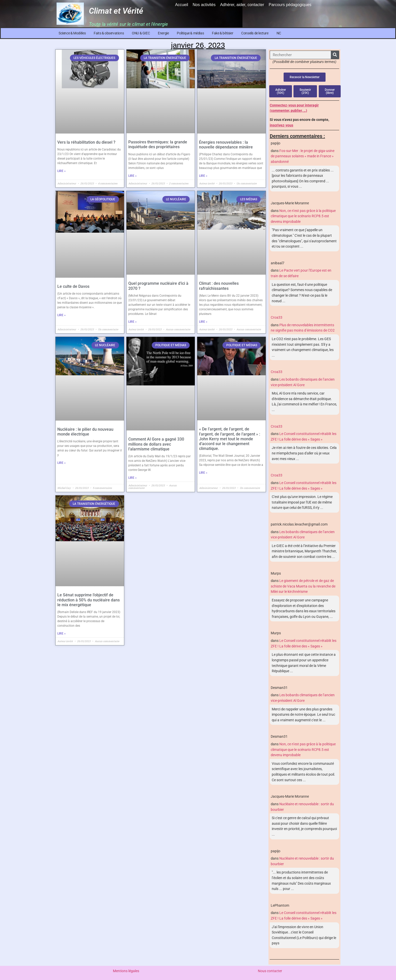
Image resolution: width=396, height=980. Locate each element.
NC (279, 33)
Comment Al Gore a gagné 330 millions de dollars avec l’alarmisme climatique (156, 444)
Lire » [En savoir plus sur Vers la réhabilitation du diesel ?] (61, 171)
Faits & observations (109, 33)
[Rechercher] (335, 55)
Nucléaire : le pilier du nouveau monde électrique (85, 432)
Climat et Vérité (116, 11)
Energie (163, 33)
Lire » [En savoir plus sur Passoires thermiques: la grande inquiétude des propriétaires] (132, 176)
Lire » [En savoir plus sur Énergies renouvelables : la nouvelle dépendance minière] (203, 176)
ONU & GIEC (141, 33)
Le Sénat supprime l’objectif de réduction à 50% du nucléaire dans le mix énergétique (89, 600)
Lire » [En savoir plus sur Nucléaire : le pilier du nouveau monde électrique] (61, 463)
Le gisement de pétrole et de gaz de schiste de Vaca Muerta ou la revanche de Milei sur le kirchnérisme (303, 586)
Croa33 (277, 318)
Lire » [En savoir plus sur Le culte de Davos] (61, 315)
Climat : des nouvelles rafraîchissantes (219, 286)
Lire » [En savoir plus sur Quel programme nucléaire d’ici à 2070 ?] (132, 322)
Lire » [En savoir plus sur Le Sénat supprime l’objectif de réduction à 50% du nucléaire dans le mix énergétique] (61, 634)
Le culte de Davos (73, 286)
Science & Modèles (72, 33)
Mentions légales (126, 971)
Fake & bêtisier (222, 33)
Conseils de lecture (255, 33)
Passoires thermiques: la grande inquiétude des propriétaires (158, 144)
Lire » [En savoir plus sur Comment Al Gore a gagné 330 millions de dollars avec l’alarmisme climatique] (132, 478)
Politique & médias (190, 33)
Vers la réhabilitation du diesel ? (86, 142)
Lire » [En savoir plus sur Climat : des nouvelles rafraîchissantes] (203, 322)
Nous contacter (270, 971)
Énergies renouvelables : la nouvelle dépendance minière (226, 145)
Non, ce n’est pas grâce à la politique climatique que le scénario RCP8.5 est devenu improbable (303, 216)
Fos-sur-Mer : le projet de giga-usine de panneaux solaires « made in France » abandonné (303, 156)
